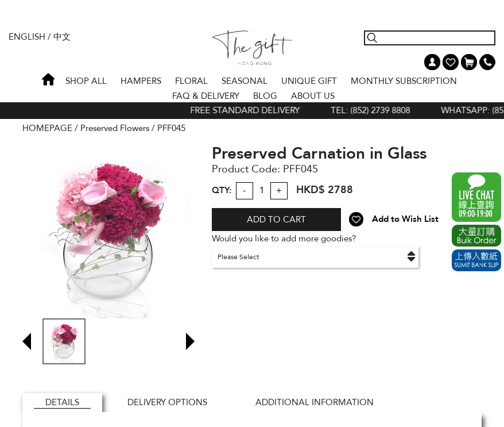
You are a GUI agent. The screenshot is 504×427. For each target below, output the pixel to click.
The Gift (252, 48)
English (27, 37)
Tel (487, 62)
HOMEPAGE (47, 128)
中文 (62, 37)
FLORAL (191, 81)
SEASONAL (245, 81)
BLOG (265, 96)
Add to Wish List (405, 219)
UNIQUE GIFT (309, 81)
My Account (432, 62)
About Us (313, 96)
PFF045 (171, 128)
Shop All (86, 81)
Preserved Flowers (115, 128)
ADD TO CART (276, 220)
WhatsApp (476, 197)
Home (48, 79)
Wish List (451, 62)
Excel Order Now (476, 236)
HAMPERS (141, 81)
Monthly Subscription (404, 81)
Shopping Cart (469, 62)
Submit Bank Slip (476, 260)
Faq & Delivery (206, 96)
